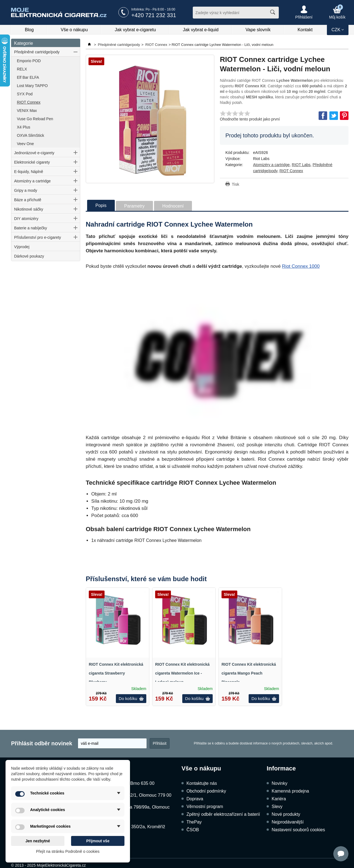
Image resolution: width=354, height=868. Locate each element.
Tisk (235, 184)
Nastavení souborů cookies (298, 830)
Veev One (25, 144)
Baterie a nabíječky (31, 228)
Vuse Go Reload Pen (35, 119)
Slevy (277, 807)
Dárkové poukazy (29, 256)
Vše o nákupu (74, 30)
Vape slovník (258, 30)
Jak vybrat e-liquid (201, 30)
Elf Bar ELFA (28, 77)
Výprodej (22, 247)
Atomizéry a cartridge (32, 181)
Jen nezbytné (38, 841)
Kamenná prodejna (290, 791)
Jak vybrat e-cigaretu (135, 30)
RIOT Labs (301, 165)
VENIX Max (27, 111)
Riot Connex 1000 (301, 266)
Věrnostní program (205, 807)
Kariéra (279, 799)
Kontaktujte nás (202, 783)
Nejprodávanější (288, 822)
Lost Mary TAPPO (32, 86)
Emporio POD (29, 61)
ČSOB (193, 830)
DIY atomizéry (26, 219)
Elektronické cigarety (32, 162)
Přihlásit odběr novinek (42, 743)
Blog (29, 30)
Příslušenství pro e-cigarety (38, 237)
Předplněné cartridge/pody (37, 52)
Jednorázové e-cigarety (34, 153)
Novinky (279, 783)
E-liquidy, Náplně (29, 172)
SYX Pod (25, 94)
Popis (101, 205)
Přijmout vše (98, 841)
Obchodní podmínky (206, 791)
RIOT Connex (29, 102)
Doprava (195, 799)
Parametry (134, 206)
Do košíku (131, 698)
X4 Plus (24, 127)
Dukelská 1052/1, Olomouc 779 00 (137, 795)
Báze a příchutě (28, 200)
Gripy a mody (26, 190)
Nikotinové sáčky (29, 209)
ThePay (194, 822)
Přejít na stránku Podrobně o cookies (68, 851)
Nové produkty (286, 814)
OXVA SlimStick (31, 135)
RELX (22, 69)
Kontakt (305, 30)
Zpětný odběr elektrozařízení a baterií (223, 814)
